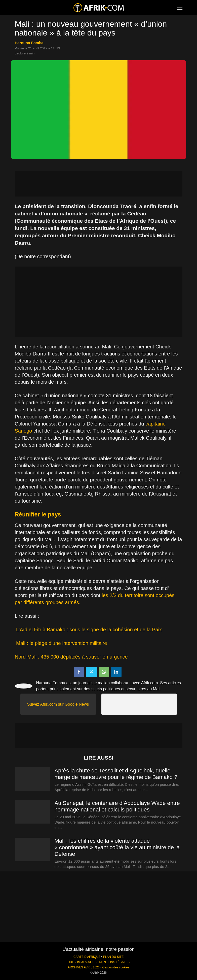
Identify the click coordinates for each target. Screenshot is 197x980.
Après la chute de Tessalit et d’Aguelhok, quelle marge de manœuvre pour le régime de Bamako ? (116, 774)
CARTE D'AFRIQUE (87, 957)
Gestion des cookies (116, 967)
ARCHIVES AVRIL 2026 (84, 967)
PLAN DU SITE (113, 957)
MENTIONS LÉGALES (114, 962)
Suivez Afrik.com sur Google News (58, 704)
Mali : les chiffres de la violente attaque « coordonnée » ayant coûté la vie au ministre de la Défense (117, 847)
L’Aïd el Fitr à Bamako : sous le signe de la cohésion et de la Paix (88, 630)
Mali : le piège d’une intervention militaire (61, 643)
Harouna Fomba (29, 43)
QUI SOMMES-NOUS (82, 962)
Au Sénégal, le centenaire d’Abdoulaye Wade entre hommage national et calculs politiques (117, 806)
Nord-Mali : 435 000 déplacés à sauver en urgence (71, 657)
